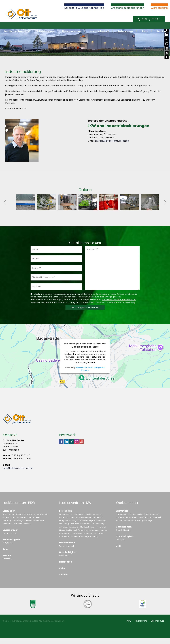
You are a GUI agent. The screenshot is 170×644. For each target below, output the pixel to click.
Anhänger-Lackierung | (69, 533)
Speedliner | (8, 529)
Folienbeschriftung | (137, 520)
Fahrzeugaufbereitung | (13, 526)
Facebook (167, 30)
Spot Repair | (43, 520)
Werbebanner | (153, 520)
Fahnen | (120, 526)
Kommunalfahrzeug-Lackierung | (85, 542)
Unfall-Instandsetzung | (26, 520)
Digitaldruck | (121, 520)
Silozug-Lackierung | (68, 536)
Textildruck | (144, 523)
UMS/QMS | (7, 549)
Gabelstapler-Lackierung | (82, 539)
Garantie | (7, 564)
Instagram (167, 44)
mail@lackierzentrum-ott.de (18, 474)
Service (7, 561)
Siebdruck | (129, 526)
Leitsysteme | (155, 523)
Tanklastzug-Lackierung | (89, 536)
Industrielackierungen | (34, 526)
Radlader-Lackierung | (80, 529)
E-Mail (167, 55)
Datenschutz (157, 627)
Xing (167, 39)
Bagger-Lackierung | (68, 526)
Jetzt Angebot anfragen (85, 313)
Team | (6, 539)
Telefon (167, 59)
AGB (129, 627)
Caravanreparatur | (23, 529)
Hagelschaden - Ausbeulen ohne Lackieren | (22, 523)
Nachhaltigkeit (11, 545)
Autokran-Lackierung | (69, 523)
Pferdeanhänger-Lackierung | (93, 533)
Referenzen (66, 568)
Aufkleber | (121, 523)
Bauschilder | (132, 523)
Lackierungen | (9, 520)
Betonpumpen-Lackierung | (91, 523)
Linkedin (167, 34)
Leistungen (9, 517)
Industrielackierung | (93, 520)
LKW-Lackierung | (85, 526)
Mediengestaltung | (143, 526)
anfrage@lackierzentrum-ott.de (112, 147)
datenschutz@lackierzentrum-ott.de (119, 305)
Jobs (5, 555)
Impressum (141, 627)
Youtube (167, 50)
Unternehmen (10, 536)
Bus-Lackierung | (98, 529)
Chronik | (13, 539)
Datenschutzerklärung (125, 308)
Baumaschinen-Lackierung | (71, 520)
